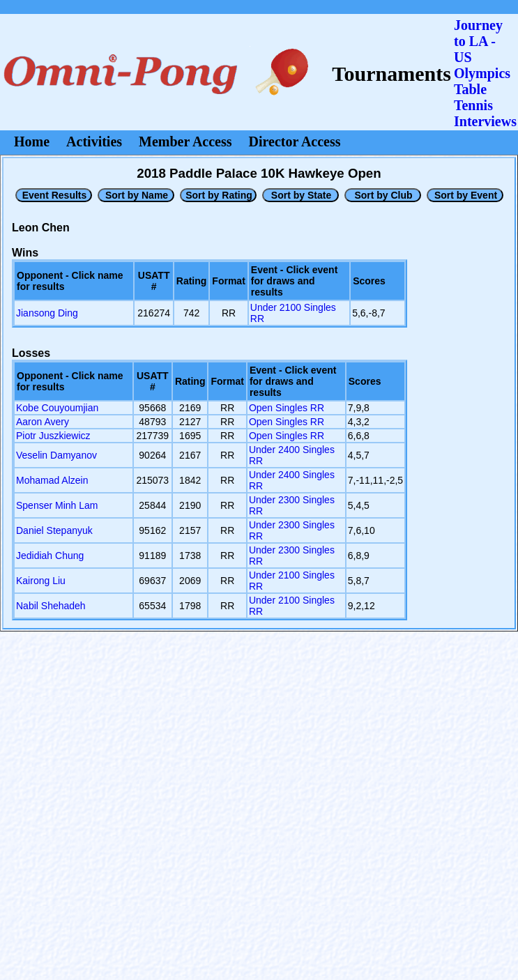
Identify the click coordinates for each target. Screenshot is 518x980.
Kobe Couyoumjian (57, 408)
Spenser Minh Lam (57, 505)
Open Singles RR (287, 408)
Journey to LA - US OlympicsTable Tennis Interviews (485, 73)
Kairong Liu (41, 581)
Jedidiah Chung (50, 556)
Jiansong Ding (47, 313)
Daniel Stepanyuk (54, 530)
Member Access (185, 141)
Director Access (295, 141)
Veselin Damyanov (56, 455)
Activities (94, 141)
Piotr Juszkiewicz (53, 436)
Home (32, 141)
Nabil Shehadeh (51, 606)
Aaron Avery (43, 422)
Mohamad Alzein (52, 480)
